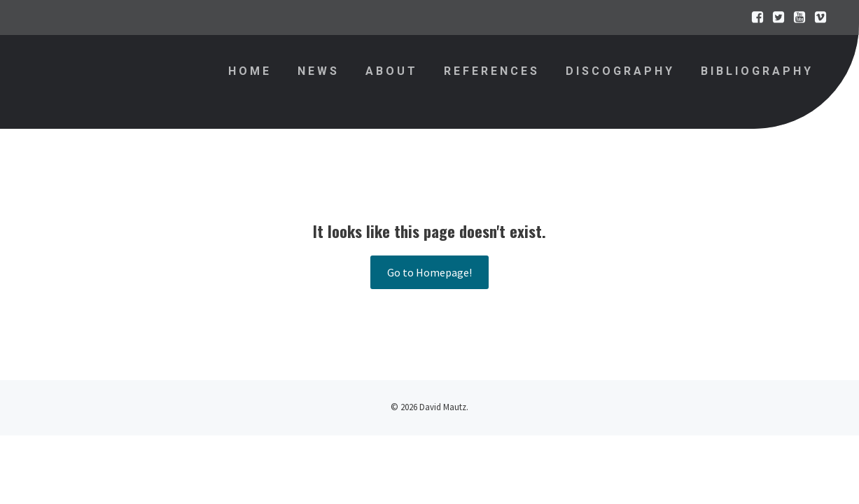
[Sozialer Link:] (754, 17)
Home (250, 71)
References (492, 71)
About (392, 71)
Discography (620, 71)
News (319, 71)
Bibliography (757, 71)
